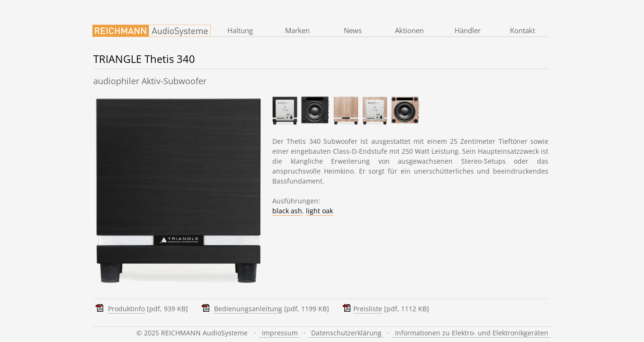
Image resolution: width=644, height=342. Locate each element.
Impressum (280, 333)
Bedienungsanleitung (248, 309)
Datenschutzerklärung (346, 333)
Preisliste (368, 309)
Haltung (240, 30)
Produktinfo (126, 309)
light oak (319, 211)
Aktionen (409, 30)
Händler (468, 30)
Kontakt (523, 30)
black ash (287, 211)
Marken (297, 30)
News (353, 30)
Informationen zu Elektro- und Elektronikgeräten (472, 333)
